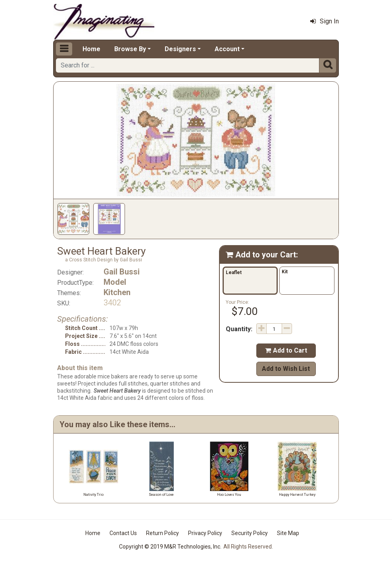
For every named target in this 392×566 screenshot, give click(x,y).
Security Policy (250, 533)
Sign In (325, 21)
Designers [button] (180, 49)
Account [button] (227, 49)
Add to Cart (286, 350)
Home (91, 49)
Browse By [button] (130, 49)
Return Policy (162, 533)
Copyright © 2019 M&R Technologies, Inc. (170, 547)
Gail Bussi (122, 272)
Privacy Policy (205, 533)
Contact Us (123, 533)
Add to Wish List (286, 369)
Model (115, 282)
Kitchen (117, 292)
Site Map (288, 533)
